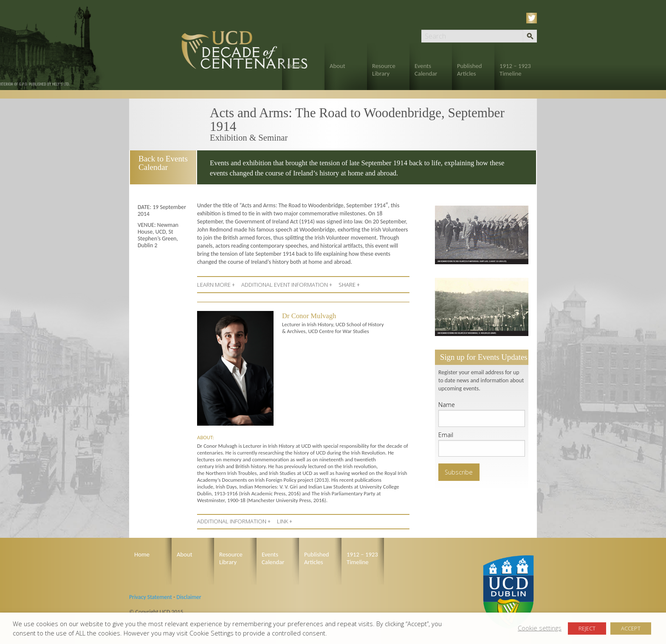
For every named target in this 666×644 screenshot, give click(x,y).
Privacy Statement (151, 597)
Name (447, 405)
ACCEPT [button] (631, 628)
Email (446, 435)
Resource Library (384, 70)
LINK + (285, 521)
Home (295, 66)
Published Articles (470, 70)
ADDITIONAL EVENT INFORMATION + (287, 285)
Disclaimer (189, 597)
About (337, 66)
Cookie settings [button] (540, 628)
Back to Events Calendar (162, 163)
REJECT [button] (587, 628)
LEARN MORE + (216, 285)
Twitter (533, 18)
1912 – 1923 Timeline (515, 70)
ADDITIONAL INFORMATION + (234, 521)
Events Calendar (426, 70)
